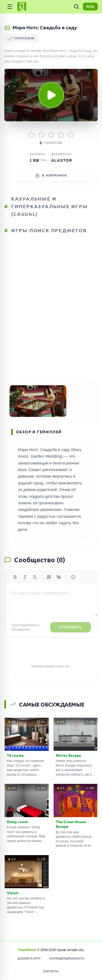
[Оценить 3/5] (51, 135)
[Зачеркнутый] (35, 577)
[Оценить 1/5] (32, 135)
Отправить (71, 627)
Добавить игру (29, 959)
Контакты (51, 971)
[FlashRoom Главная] (22, 7)
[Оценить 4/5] (61, 135)
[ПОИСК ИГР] (76, 7)
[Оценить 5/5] (71, 135)
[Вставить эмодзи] (73, 577)
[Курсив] (25, 577)
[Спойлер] (59, 577)
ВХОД (90, 7)
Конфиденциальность (67, 959)
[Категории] (10, 7)
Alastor (62, 160)
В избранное (51, 176)
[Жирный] (15, 577)
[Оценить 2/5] (41, 135)
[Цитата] (49, 577)
